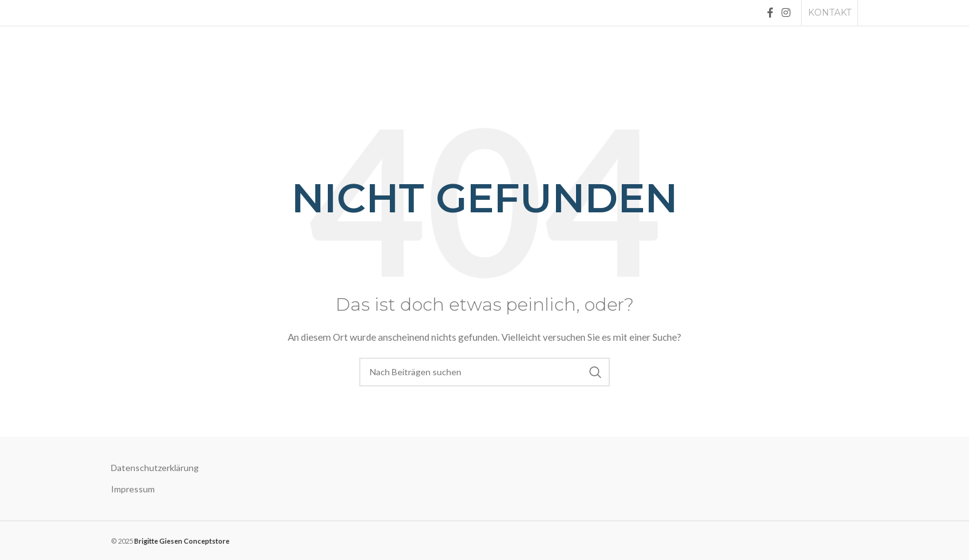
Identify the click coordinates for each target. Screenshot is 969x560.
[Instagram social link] (786, 13)
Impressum (133, 489)
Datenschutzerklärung (155, 468)
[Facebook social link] (770, 13)
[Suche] (484, 372)
